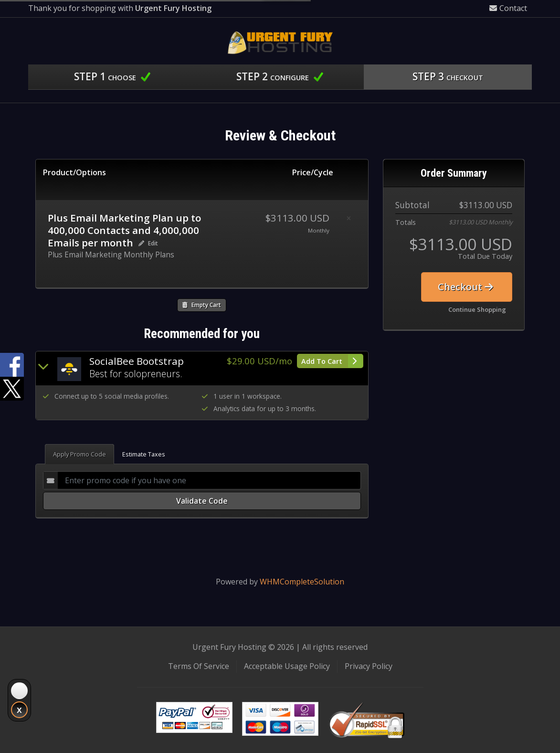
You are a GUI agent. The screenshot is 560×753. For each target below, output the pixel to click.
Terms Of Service (199, 666)
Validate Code (202, 501)
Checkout (465, 287)
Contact (508, 8)
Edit (148, 243)
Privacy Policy (369, 666)
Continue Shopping (477, 309)
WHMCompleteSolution (302, 582)
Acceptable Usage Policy (287, 666)
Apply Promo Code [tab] (79, 454)
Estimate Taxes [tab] (144, 454)
